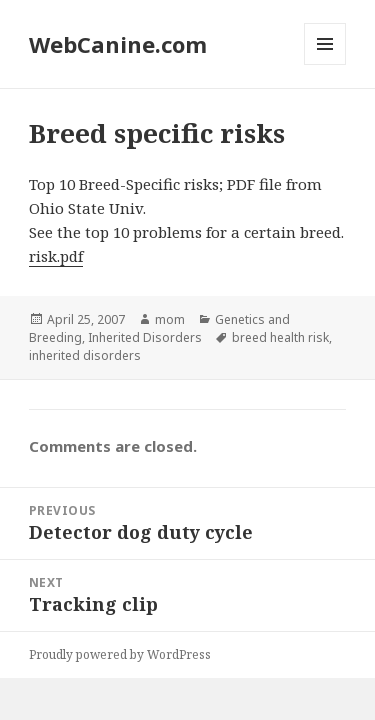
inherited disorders (85, 355)
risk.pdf (56, 256)
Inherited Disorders (145, 337)
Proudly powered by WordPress (120, 654)
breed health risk (280, 337)
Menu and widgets (325, 64)
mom (170, 319)
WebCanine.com (118, 44)
